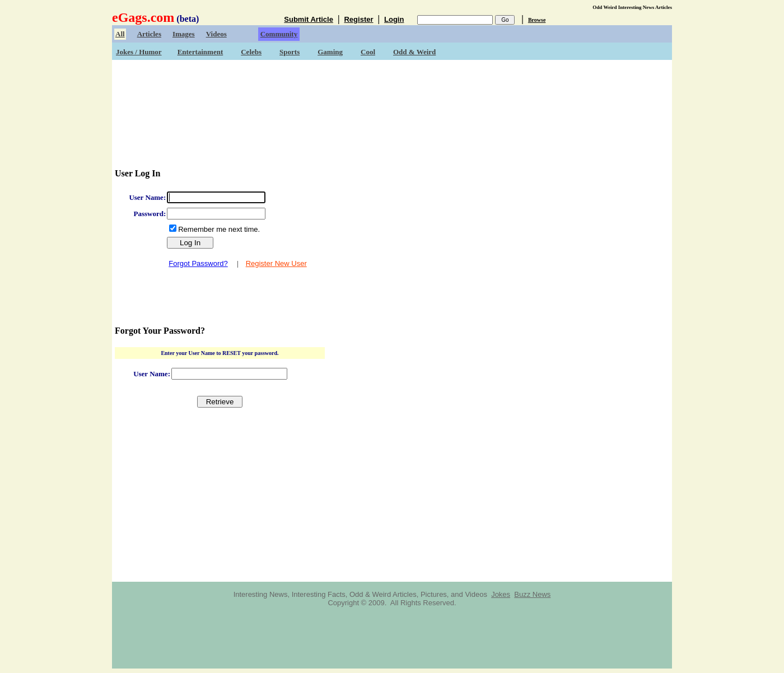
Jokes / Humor (139, 52)
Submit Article (309, 19)
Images (184, 34)
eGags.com (143, 17)
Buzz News (532, 594)
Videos (216, 34)
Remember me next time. (219, 229)
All (120, 34)
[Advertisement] (392, 95)
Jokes (501, 594)
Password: (150, 214)
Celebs (251, 52)
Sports (290, 52)
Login (394, 19)
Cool (368, 52)
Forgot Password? (198, 263)
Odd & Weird (414, 52)
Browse (537, 20)
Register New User (276, 263)
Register (358, 19)
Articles (149, 34)
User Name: (147, 197)
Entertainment (200, 52)
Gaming (330, 52)
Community (279, 34)
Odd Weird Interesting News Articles (632, 7)
